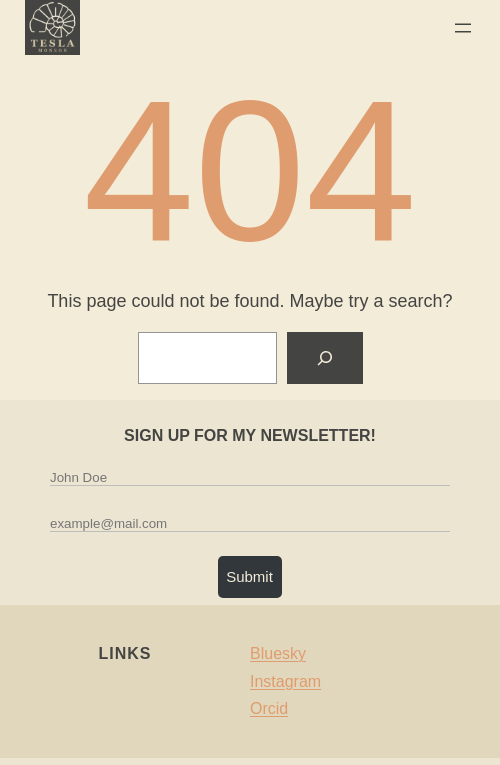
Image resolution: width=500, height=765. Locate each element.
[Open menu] (463, 28)
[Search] (325, 358)
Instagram (285, 681)
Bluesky (278, 653)
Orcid (269, 708)
